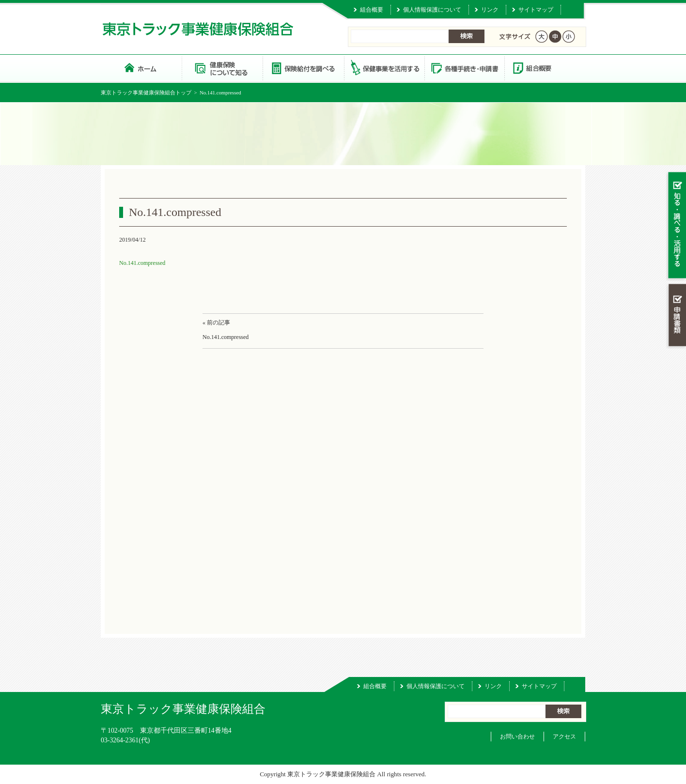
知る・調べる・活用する (676, 226)
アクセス (564, 737)
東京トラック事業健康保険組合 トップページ (141, 68)
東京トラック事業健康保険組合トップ (146, 92)
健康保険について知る (222, 68)
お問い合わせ (517, 737)
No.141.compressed (142, 263)
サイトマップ (536, 10)
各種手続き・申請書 (464, 68)
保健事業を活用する (384, 68)
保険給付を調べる (303, 68)
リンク (490, 10)
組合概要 (372, 10)
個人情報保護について (432, 10)
